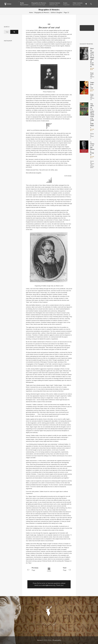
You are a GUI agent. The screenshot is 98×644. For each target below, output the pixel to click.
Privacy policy (57, 640)
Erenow (39, 640)
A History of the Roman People (92, 148)
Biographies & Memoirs (42, 12)
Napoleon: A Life (92, 85)
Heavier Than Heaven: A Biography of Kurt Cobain (92, 57)
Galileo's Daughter (56, 12)
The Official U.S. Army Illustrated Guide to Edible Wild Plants (92, 116)
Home (31, 12)
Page (35, 569)
